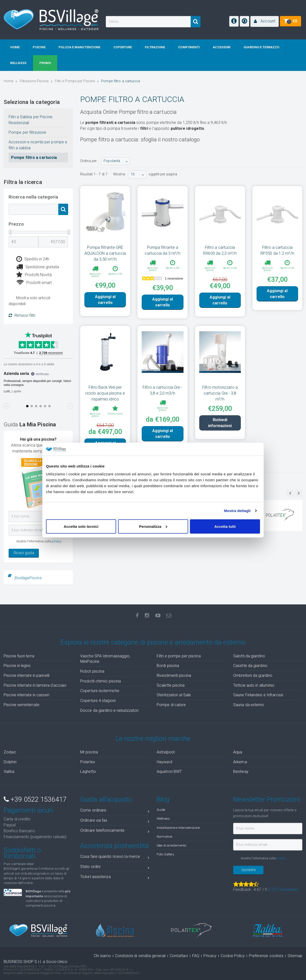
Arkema (240, 762)
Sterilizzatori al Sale (174, 695)
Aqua (238, 752)
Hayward (164, 762)
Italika (9, 772)
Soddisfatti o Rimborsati (22, 853)
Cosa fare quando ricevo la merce (115, 857)
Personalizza (153, 526)
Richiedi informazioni (220, 438)
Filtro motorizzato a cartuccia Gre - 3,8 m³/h (220, 399)
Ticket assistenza (115, 878)
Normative (164, 836)
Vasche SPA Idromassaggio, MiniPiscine (105, 659)
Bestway (241, 772)
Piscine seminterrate (22, 705)
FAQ (196, 956)
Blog (163, 799)
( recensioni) (283, 889)
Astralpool (166, 752)
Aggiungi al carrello (105, 308)
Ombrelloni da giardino (253, 675)
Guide (161, 810)
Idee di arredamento (171, 845)
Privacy (210, 956)
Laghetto (88, 772)
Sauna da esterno (249, 705)
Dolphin (10, 762)
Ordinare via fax (115, 821)
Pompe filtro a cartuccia (34, 158)
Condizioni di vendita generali (140, 956)
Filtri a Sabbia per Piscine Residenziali (31, 120)
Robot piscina (92, 671)
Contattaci (179, 956)
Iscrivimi (248, 870)
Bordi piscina (168, 666)
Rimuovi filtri (22, 316)
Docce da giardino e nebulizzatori (109, 710)
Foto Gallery (165, 854)
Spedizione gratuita (38, 267)
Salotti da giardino (249, 656)
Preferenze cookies (266, 956)
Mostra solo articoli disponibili (29, 301)
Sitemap (295, 956)
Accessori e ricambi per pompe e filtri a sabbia (38, 145)
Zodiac (10, 752)
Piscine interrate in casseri (26, 695)
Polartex (88, 762)
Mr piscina (89, 752)
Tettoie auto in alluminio (254, 685)
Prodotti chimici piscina (100, 681)
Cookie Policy (233, 956)
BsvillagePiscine (28, 578)
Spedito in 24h (33, 259)
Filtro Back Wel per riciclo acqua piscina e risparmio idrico (105, 399)
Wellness (163, 818)
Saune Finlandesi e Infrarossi (258, 695)
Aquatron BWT (169, 772)
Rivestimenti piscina (174, 675)
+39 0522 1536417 (35, 799)
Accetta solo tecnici (81, 526)
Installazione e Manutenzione (178, 828)
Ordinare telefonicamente (115, 831)
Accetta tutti (225, 526)
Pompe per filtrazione (27, 132)
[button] (265, 21)
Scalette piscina (171, 685)
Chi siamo (102, 956)
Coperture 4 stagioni (98, 701)
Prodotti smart (34, 283)
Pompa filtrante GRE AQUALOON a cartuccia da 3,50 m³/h (105, 253)
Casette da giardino (250, 666)
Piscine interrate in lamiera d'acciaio (35, 685)
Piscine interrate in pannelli (27, 675)
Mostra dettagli (237, 511)
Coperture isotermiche (100, 691)
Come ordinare (115, 811)
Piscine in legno (17, 666)
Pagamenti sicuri (28, 810)
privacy (57, 541)
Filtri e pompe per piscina (179, 656)
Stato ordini (115, 868)
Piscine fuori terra (19, 656)
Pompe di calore (171, 705)
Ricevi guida (24, 553)
